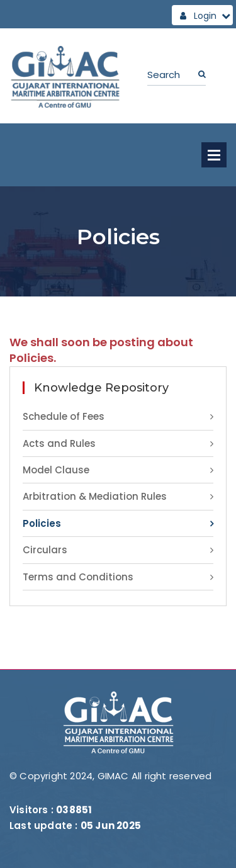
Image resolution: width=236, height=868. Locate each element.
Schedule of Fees (64, 416)
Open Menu (214, 155)
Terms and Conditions (78, 577)
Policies (42, 523)
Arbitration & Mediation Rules (95, 496)
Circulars (45, 550)
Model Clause (56, 470)
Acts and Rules (59, 443)
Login (205, 16)
